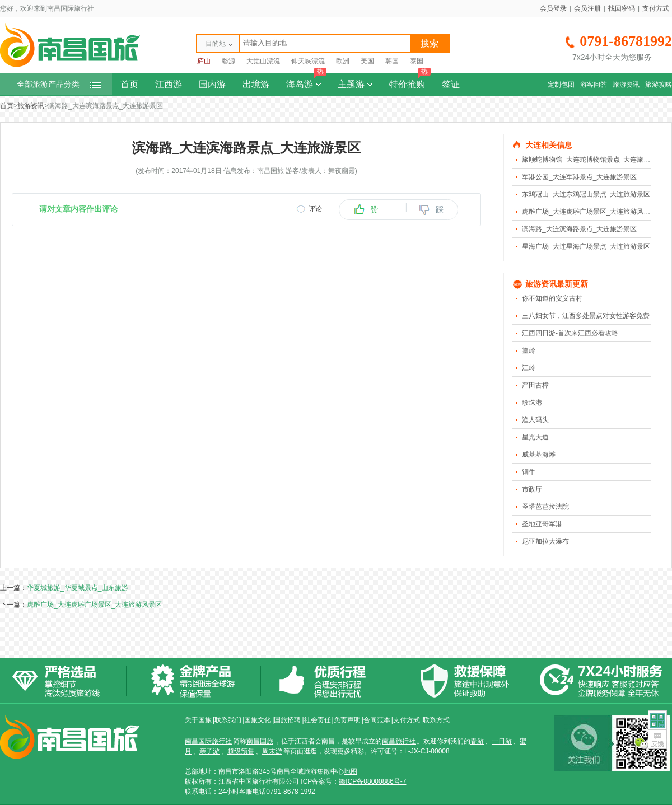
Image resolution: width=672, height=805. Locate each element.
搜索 (430, 43)
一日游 (502, 741)
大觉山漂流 (263, 61)
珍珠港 (532, 402)
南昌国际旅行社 (208, 741)
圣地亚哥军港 (542, 524)
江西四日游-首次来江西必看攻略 (570, 333)
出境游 (256, 84)
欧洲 (343, 61)
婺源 (228, 61)
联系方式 (436, 720)
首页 (129, 84)
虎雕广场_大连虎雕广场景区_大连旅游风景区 (589, 212)
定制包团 (561, 85)
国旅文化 (258, 720)
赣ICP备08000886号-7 (372, 781)
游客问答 (594, 85)
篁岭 (529, 350)
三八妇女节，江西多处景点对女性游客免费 (586, 316)
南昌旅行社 (399, 741)
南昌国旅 (260, 741)
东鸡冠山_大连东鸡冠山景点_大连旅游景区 (586, 194)
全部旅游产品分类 (59, 84)
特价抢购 (410, 81)
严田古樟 (535, 385)
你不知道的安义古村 (552, 298)
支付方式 (656, 8)
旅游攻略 (659, 85)
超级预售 (241, 751)
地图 (351, 771)
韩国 (392, 61)
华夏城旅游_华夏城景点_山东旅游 (78, 588)
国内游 (212, 84)
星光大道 (535, 437)
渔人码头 (535, 420)
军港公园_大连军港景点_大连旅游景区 (579, 177)
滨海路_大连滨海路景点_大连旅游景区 (579, 229)
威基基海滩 (539, 455)
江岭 (529, 368)
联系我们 (228, 720)
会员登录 (553, 8)
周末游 (272, 751)
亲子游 (209, 751)
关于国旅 (198, 720)
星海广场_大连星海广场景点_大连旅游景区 (586, 246)
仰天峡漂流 (308, 61)
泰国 (417, 61)
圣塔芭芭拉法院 (545, 507)
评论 (315, 209)
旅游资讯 (626, 85)
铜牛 (529, 472)
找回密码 (622, 8)
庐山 (204, 61)
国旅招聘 (287, 720)
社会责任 (318, 720)
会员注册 (587, 8)
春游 (477, 741)
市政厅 (532, 489)
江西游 (169, 84)
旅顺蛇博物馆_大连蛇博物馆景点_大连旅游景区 (593, 160)
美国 (367, 61)
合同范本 (377, 720)
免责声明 (347, 720)
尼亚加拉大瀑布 (545, 541)
